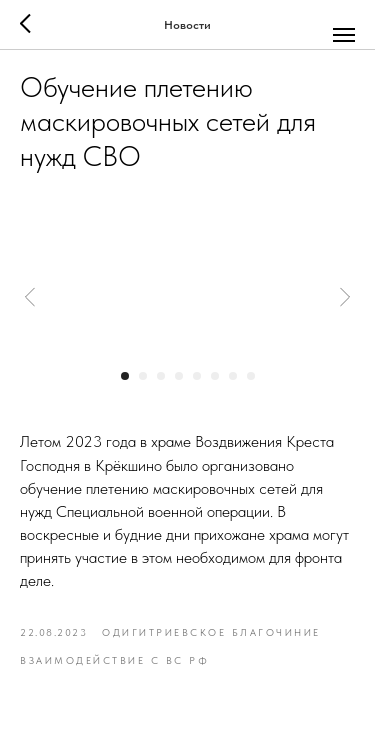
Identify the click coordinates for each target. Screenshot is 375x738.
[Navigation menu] (344, 35)
